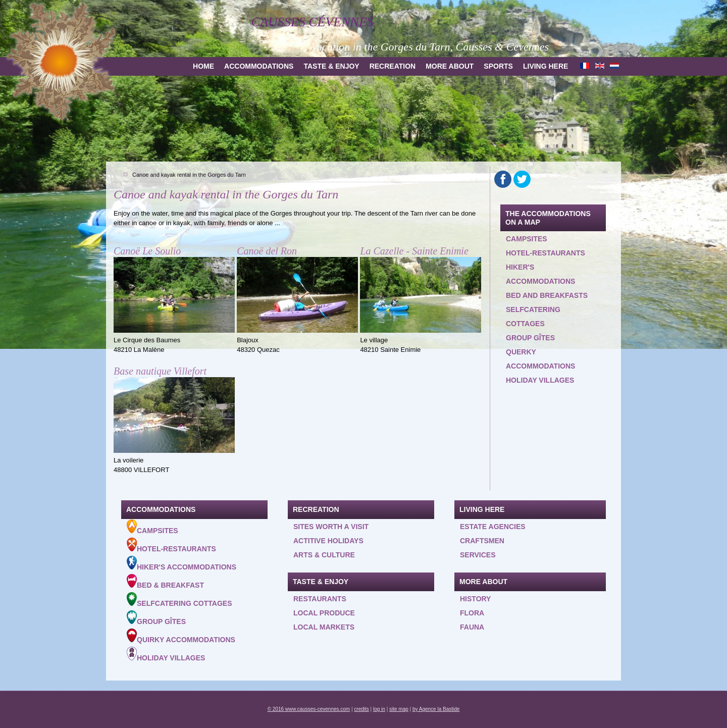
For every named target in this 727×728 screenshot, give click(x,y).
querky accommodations (540, 359)
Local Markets (324, 627)
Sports (498, 66)
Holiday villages (540, 380)
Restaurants (320, 599)
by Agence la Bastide (436, 709)
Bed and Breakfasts (547, 295)
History (475, 599)
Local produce (324, 613)
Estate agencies (493, 527)
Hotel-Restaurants (171, 545)
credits (361, 709)
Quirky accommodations (181, 636)
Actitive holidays (328, 541)
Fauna (472, 627)
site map (399, 709)
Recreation (393, 66)
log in (379, 709)
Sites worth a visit (331, 527)
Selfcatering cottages (533, 317)
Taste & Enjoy (331, 66)
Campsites (527, 239)
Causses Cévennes (313, 22)
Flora (472, 613)
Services (478, 555)
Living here (546, 66)
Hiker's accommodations (540, 274)
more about (450, 66)
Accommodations (259, 66)
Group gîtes (530, 338)
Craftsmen (482, 541)
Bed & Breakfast (165, 582)
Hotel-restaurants (546, 253)
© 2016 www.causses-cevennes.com (309, 709)
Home (203, 66)
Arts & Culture (324, 555)
